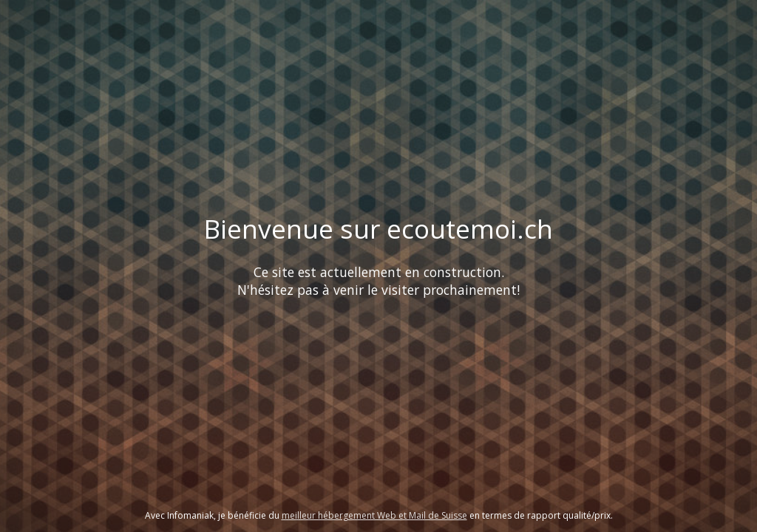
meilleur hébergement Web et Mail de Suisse (374, 515)
